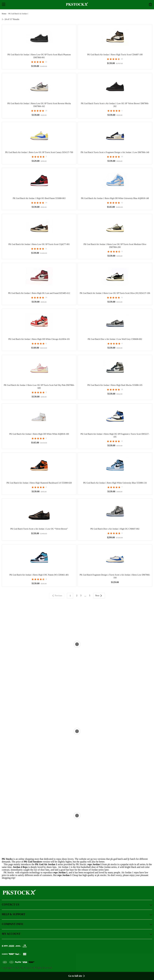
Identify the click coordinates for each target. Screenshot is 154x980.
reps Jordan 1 (60, 872)
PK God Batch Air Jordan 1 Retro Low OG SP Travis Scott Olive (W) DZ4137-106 (115, 293)
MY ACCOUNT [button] (77, 934)
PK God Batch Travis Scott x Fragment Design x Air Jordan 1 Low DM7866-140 (115, 152)
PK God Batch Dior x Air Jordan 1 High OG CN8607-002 (115, 529)
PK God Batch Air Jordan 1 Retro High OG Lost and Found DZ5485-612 (39, 293)
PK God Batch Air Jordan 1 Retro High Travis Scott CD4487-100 (115, 55)
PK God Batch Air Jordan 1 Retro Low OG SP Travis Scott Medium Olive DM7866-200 (115, 246)
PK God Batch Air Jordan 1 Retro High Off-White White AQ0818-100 (39, 434)
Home (4, 14)
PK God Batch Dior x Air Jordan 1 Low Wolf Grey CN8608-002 (115, 339)
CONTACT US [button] (77, 905)
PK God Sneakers (33, 862)
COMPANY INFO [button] (77, 924)
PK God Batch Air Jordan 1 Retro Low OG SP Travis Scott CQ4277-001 (39, 244)
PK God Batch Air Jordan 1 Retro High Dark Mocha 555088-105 (115, 385)
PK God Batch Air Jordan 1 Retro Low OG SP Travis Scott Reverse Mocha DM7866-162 (39, 105)
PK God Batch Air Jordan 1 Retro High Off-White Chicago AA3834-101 (39, 339)
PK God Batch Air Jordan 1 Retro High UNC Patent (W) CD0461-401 (39, 575)
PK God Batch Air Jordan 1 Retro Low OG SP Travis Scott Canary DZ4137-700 (39, 152)
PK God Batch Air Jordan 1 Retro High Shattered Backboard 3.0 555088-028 (39, 483)
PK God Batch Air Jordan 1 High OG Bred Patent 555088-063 (39, 198)
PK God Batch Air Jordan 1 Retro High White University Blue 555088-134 (115, 483)
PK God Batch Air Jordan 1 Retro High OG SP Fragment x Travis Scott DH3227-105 (115, 435)
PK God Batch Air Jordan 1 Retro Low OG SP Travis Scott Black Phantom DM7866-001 (39, 56)
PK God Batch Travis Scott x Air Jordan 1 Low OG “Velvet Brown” (39, 529)
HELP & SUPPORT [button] (77, 915)
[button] (4, 5)
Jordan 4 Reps (20, 867)
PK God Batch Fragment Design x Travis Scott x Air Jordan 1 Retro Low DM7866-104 (115, 576)
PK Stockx (7, 859)
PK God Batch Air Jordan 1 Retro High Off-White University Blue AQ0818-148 (115, 198)
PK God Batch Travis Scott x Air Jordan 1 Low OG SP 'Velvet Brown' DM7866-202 (115, 105)
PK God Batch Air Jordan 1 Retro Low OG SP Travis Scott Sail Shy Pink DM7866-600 (39, 387)
